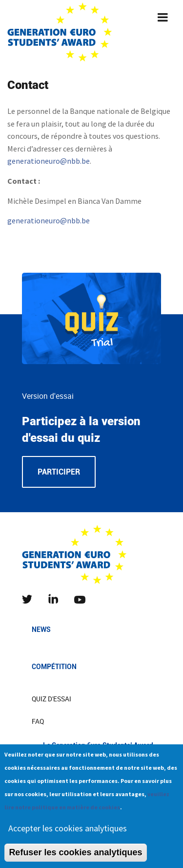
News (41, 629)
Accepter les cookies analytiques (68, 835)
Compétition (54, 667)
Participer (59, 472)
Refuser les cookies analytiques (75, 859)
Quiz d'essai (51, 699)
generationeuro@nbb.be (49, 161)
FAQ (38, 721)
